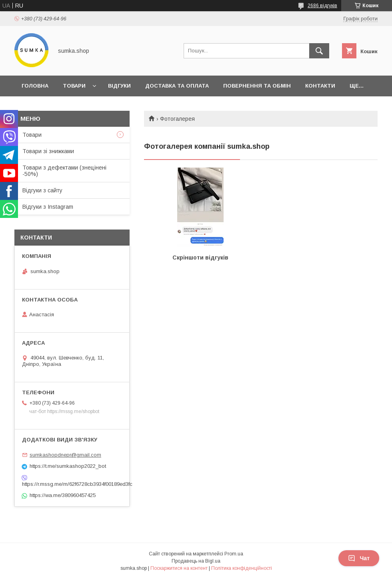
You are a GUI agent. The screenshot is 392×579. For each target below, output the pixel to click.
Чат (359, 558)
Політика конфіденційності (242, 568)
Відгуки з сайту (42, 190)
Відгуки (119, 86)
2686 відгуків (322, 6)
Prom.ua (234, 554)
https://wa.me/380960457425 (63, 495)
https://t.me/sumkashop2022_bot (68, 466)
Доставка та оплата (177, 86)
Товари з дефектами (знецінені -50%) (64, 171)
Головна (35, 86)
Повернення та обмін (257, 86)
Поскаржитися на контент (179, 568)
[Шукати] (319, 51)
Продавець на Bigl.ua (196, 561)
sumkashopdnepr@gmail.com (65, 455)
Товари (74, 86)
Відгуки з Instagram (48, 207)
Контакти (320, 86)
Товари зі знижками (48, 151)
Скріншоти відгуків (200, 258)
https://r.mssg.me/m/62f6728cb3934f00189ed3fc (72, 484)
